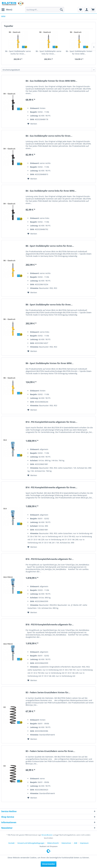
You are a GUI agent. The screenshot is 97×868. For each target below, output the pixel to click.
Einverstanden (49, 864)
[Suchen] (61, 10)
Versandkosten (47, 835)
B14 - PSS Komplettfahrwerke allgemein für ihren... (51, 422)
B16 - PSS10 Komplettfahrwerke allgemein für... (50, 559)
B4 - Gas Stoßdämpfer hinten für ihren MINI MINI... (51, 81)
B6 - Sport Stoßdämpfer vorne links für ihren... (48, 52)
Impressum (84, 843)
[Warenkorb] (93, 10)
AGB (75, 843)
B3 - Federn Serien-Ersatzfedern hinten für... (48, 693)
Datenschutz (66, 843)
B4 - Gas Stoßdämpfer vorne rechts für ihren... (49, 136)
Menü (7, 9)
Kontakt (11, 843)
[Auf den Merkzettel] (32, 124)
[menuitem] (7, 10)
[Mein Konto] (87, 10)
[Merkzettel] (80, 10)
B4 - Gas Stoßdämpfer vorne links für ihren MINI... (51, 191)
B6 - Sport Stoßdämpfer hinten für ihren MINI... (79, 52)
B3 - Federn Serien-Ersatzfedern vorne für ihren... (50, 751)
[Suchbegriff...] (45, 10)
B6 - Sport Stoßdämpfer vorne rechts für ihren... (18, 52)
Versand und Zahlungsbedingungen (31, 843)
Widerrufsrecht (53, 843)
